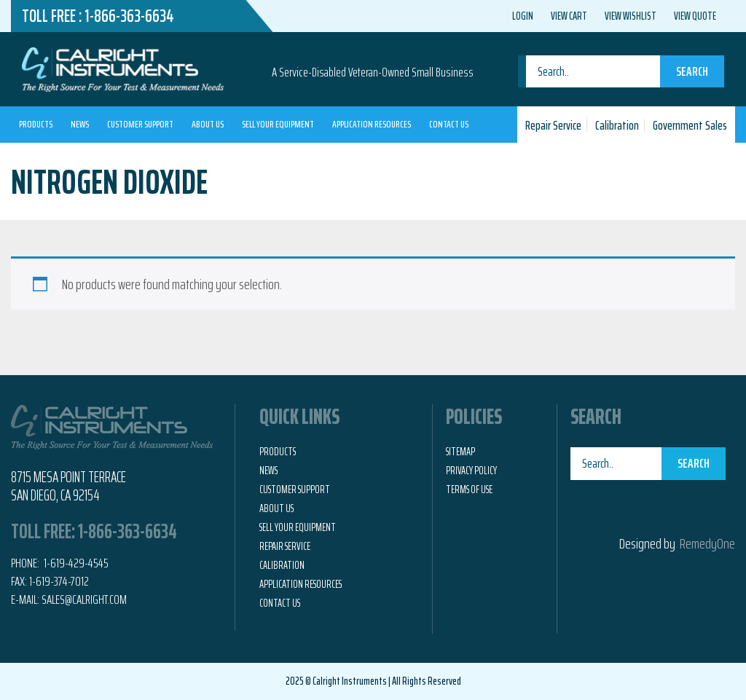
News (80, 124)
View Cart (569, 16)
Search (692, 71)
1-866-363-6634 (129, 16)
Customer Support (140, 124)
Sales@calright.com (84, 599)
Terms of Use (469, 489)
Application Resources (372, 124)
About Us (208, 124)
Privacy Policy (471, 471)
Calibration (617, 125)
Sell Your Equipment (278, 124)
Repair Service (553, 125)
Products (36, 124)
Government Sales (690, 125)
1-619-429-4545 (75, 563)
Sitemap (460, 452)
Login (523, 16)
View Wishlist (631, 16)
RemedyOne (707, 543)
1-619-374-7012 (59, 581)
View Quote (695, 16)
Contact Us (449, 124)
